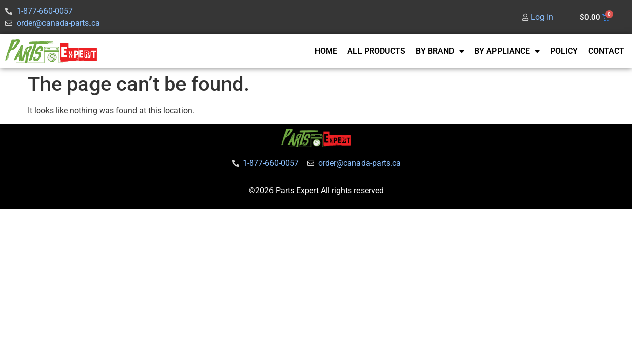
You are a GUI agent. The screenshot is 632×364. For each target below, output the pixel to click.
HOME (326, 51)
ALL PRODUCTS (376, 51)
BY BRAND (440, 51)
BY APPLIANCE (507, 51)
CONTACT (606, 51)
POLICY (564, 51)
